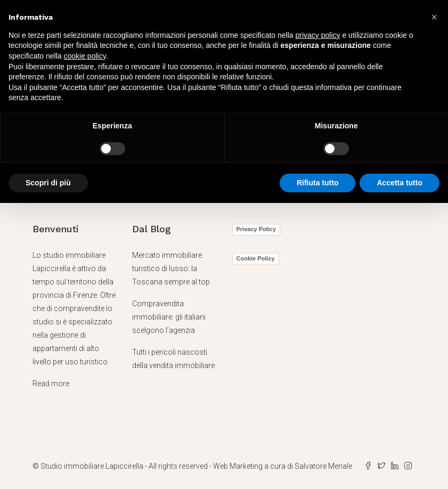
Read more (51, 384)
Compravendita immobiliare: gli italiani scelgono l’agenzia (169, 317)
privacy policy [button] (318, 35)
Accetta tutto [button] (400, 183)
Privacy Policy (256, 229)
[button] (434, 17)
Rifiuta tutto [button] (318, 183)
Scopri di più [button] (48, 183)
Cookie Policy (256, 258)
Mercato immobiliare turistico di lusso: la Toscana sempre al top (171, 268)
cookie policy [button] (85, 56)
